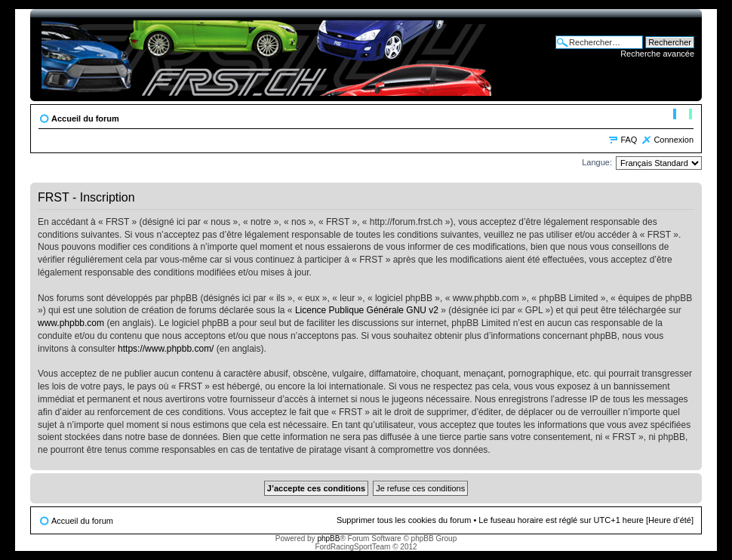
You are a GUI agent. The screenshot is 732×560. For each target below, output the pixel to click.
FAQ (629, 140)
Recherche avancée (657, 54)
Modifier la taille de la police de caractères (683, 115)
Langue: (597, 162)
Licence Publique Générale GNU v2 (367, 310)
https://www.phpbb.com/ (166, 349)
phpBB (328, 538)
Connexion (674, 140)
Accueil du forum (85, 118)
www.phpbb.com (71, 323)
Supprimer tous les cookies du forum (404, 520)
